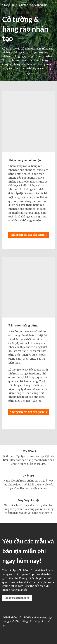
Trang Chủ (9, 5)
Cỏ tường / (24, 5)
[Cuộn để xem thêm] (29, 74)
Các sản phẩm (39, 5)
